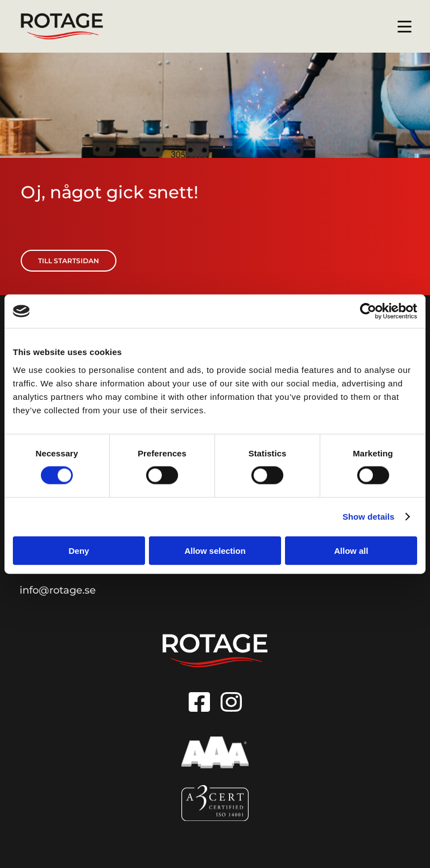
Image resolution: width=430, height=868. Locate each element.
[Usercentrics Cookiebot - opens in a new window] (368, 311)
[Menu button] (405, 27)
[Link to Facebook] (199, 702)
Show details (369, 517)
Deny (79, 550)
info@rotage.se (58, 590)
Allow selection (215, 550)
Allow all (351, 550)
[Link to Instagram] (231, 702)
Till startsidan (69, 261)
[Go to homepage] (215, 651)
